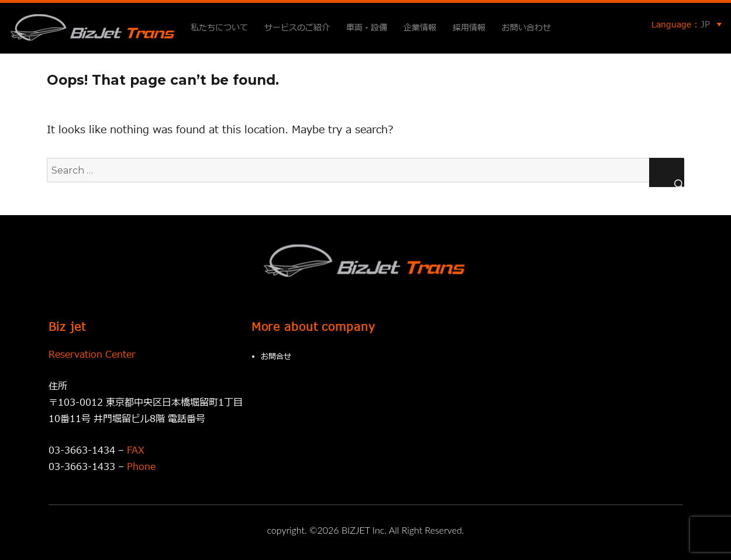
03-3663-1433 (82, 467)
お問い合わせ (526, 28)
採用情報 (469, 28)
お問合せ (276, 357)
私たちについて (219, 28)
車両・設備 (367, 28)
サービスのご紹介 (297, 28)
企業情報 (420, 28)
